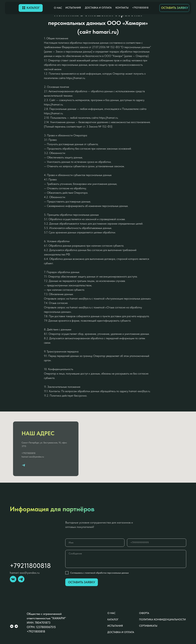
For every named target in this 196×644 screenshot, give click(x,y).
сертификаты (148, 626)
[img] (12, 8)
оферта (144, 613)
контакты (122, 8)
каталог (113, 620)
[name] (95, 543)
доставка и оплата (98, 8)
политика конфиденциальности (162, 620)
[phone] (157, 543)
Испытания (73, 8)
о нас (58, 8)
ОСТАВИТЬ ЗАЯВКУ (175, 8)
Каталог (33, 8)
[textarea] (126, 559)
